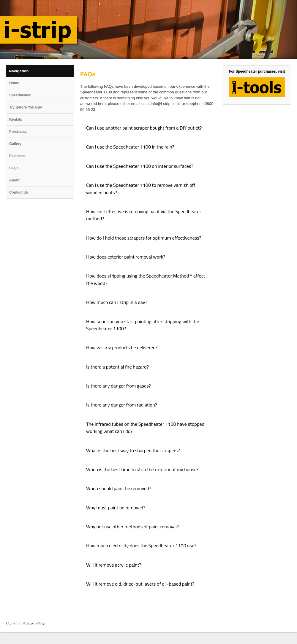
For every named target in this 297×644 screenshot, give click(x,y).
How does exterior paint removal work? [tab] (126, 257)
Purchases (18, 132)
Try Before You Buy (26, 107)
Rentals (16, 119)
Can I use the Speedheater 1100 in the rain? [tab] (130, 147)
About (14, 180)
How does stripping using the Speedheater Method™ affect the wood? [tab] (146, 279)
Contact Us (19, 192)
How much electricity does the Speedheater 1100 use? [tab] (141, 546)
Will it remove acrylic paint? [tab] (114, 565)
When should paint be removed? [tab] (119, 488)
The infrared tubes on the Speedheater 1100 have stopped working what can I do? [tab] (145, 428)
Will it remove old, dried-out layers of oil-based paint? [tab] (140, 584)
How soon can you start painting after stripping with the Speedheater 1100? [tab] (143, 325)
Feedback (17, 156)
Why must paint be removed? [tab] (116, 508)
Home (14, 83)
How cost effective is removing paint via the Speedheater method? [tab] (144, 215)
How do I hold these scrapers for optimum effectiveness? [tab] (144, 238)
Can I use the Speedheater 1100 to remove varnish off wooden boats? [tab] (141, 189)
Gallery (15, 144)
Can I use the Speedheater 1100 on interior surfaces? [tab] (140, 166)
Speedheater (20, 95)
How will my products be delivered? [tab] (122, 347)
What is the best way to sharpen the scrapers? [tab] (133, 450)
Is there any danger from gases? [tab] (119, 386)
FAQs (14, 168)
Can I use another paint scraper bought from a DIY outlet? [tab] (144, 128)
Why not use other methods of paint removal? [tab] (132, 527)
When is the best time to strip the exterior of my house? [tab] (142, 469)
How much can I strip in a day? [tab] (117, 302)
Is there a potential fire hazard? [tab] (117, 367)
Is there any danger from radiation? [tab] (122, 405)
